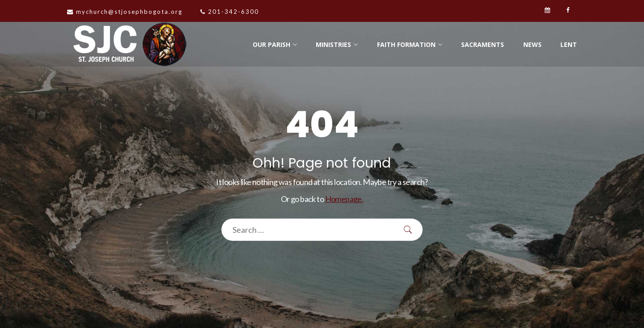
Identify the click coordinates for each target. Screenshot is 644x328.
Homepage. (344, 199)
